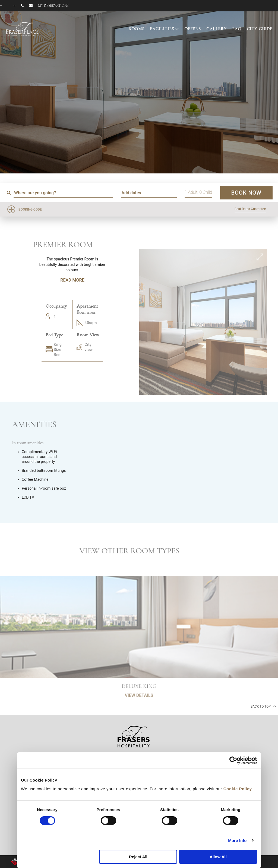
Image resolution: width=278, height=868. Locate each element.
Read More (72, 280)
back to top (263, 706)
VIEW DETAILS (139, 711)
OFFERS (193, 29)
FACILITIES (162, 29)
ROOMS (136, 29)
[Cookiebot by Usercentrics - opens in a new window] (233, 760)
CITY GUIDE (260, 29)
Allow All (218, 857)
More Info (237, 840)
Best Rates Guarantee (250, 209)
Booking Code (30, 209)
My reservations (53, 6)
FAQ (237, 29)
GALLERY (217, 29)
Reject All (138, 857)
